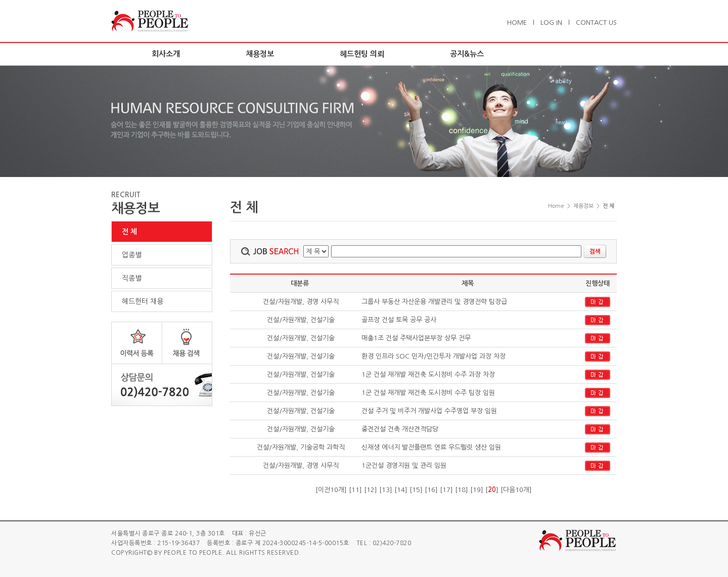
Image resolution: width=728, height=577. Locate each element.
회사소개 (166, 54)
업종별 (132, 255)
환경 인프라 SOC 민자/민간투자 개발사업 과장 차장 (434, 356)
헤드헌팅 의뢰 (362, 54)
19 (477, 490)
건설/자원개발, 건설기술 (300, 320)
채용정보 (260, 54)
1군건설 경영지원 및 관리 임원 (404, 465)
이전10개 (331, 490)
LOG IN (551, 23)
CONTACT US (596, 23)
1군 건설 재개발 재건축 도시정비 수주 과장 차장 (428, 374)
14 (401, 490)
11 (355, 490)
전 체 (129, 232)
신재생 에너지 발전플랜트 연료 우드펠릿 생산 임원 (431, 447)
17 (446, 490)
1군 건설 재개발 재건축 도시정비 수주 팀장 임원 (428, 393)
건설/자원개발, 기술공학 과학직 (300, 447)
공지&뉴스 (467, 54)
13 (386, 490)
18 (462, 490)
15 (416, 490)
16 (431, 490)
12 (371, 490)
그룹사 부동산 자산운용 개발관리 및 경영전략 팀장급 (434, 302)
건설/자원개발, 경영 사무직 (300, 302)
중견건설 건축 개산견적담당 (400, 429)
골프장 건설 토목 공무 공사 (399, 320)
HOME (517, 23)
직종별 (132, 278)
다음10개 (516, 490)
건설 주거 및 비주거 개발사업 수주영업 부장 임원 (429, 411)
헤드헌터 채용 (143, 301)
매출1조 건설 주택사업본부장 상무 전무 (416, 338)
